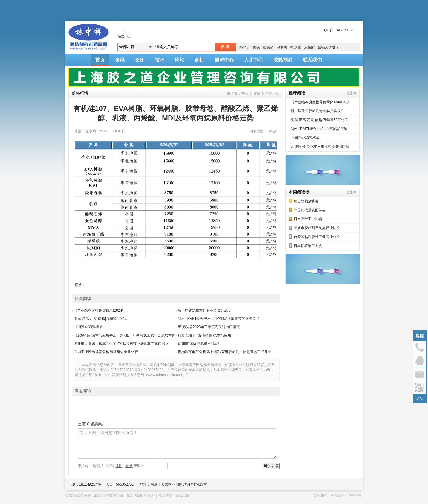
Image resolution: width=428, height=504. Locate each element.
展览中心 (224, 60)
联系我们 (312, 60)
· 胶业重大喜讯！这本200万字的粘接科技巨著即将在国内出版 (120, 344)
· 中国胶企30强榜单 (87, 327)
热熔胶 (296, 48)
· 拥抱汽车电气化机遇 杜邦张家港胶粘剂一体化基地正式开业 (224, 352)
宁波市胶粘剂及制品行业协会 (314, 228)
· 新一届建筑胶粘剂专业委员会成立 (203, 310)
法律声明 (355, 496)
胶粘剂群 (283, 60)
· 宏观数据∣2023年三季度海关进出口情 (319, 147)
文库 (140, 60)
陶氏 (257, 48)
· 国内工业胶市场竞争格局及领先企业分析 (105, 352)
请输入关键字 (328, 48)
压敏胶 (309, 48)
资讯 (120, 60)
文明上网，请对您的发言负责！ (177, 444)
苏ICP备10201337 (141, 496)
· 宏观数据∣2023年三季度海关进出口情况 (208, 327)
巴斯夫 (282, 48)
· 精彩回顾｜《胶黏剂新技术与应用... (205, 335)
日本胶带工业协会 (305, 219)
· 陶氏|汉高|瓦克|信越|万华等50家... (99, 319)
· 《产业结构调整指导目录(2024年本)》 (320, 102)
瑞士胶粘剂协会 (304, 201)
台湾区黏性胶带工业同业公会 (314, 237)
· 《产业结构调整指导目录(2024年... (100, 310)
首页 (100, 60)
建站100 (182, 496)
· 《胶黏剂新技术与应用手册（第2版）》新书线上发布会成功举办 (123, 335)
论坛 (180, 60)
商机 (199, 60)
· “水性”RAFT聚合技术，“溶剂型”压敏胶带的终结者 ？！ (220, 319)
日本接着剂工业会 (305, 246)
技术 (160, 60)
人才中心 (254, 60)
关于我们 (320, 496)
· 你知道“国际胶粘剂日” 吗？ (198, 344)
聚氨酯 (268, 48)
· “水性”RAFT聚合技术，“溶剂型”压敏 (318, 129)
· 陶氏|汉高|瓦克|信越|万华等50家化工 (318, 120)
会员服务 (338, 496)
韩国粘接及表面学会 (307, 210)
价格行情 (273, 93)
